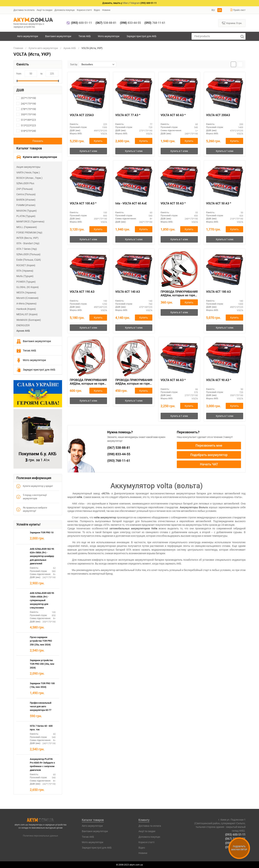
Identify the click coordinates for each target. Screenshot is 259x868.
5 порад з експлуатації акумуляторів (32, 497)
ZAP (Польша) (25, 189)
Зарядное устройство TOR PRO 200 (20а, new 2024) (42, 664)
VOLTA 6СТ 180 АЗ (218, 292)
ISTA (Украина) (25, 271)
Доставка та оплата (24, 10)
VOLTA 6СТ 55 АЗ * (173, 203)
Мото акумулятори (109, 36)
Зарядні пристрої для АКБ (141, 36)
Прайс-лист (238, 10)
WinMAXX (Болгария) (29, 320)
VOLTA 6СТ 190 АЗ (82, 292)
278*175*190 (26, 109)
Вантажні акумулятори (58, 36)
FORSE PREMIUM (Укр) (29, 232)
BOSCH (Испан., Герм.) (29, 178)
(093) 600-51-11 (235, 834)
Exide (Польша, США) (29, 260)
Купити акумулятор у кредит (35, 486)
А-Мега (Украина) (26, 303)
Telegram (135, 3)
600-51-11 (81, 23)
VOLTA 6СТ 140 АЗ (128, 292)
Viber (125, 3)
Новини (106, 10)
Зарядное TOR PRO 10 (42, 532)
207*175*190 (26, 98)
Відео (97, 10)
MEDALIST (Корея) (27, 314)
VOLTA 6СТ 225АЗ (82, 115)
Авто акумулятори (28, 36)
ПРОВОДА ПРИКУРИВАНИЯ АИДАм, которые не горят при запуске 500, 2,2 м (179, 294)
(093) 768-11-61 (235, 847)
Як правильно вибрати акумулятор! (32, 509)
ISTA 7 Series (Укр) (27, 249)
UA (220, 10)
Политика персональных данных (40, 836)
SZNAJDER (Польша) (28, 254)
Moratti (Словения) (27, 298)
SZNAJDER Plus (25, 183)
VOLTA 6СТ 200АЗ (218, 115)
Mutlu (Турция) (25, 276)
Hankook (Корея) (26, 309)
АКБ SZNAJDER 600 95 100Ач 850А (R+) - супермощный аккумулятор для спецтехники (42, 600)
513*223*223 (26, 125)
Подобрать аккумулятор (209, 455)
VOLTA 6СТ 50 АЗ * (219, 203)
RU (213, 10)
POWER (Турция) (26, 282)
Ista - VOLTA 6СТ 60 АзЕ (131, 203)
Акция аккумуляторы (28, 167)
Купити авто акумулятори (37, 157)
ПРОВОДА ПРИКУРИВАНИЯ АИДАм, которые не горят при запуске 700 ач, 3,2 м (88, 382)
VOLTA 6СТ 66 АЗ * (173, 380)
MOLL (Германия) (27, 227)
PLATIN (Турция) (26, 216)
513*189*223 (26, 120)
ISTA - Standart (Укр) (28, 243)
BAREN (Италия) (26, 200)
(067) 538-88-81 (235, 839)
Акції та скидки (45, 10)
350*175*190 (26, 114)
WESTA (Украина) (26, 292)
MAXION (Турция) (27, 211)
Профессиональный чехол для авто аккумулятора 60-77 (41, 707)
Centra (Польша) (26, 194)
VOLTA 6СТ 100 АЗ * (83, 203)
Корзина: (232, 23)
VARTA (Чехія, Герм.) (28, 172)
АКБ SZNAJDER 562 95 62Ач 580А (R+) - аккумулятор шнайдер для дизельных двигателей (42, 556)
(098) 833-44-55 (235, 843)
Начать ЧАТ (209, 464)
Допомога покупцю (65, 10)
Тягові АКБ (85, 36)
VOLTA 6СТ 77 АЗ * (128, 115)
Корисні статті (84, 10)
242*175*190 (26, 104)
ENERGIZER (23, 325)
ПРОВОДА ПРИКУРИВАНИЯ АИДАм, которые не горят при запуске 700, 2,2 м (134, 382)
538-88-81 (106, 23)
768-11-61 (155, 23)
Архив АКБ (23, 331)
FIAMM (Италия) (26, 205)
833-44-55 (130, 23)
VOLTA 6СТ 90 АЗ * (219, 380)
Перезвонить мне (209, 445)
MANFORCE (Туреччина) (30, 221)
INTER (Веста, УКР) (27, 238)
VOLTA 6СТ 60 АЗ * (173, 115)
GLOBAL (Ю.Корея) (28, 287)
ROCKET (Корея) (26, 265)
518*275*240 (26, 131)
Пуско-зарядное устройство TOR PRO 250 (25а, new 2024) (41, 641)
